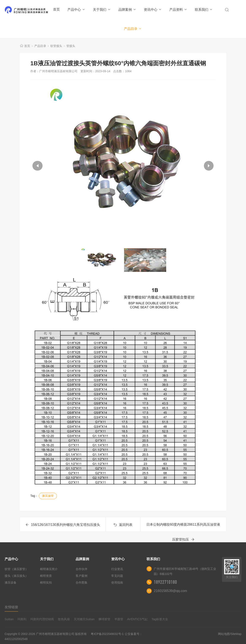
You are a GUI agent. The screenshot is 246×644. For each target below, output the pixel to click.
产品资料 (178, 10)
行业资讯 (117, 569)
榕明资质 (46, 576)
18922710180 (165, 582)
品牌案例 (127, 10)
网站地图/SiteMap (230, 634)
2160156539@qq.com (170, 591)
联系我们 (204, 10)
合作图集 (82, 583)
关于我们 (102, 10)
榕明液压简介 (49, 569)
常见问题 (117, 576)
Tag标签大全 (160, 619)
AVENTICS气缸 (137, 619)
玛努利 (22, 619)
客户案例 (82, 576)
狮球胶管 (104, 619)
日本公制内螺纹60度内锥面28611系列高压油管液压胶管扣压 (183, 527)
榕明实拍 (46, 583)
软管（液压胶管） (16, 569)
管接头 (71, 46)
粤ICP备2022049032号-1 (107, 634)
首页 (56, 9)
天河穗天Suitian (84, 619)
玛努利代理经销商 (42, 619)
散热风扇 (64, 619)
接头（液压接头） (16, 576)
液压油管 (48, 496)
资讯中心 (153, 10)
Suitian (9, 619)
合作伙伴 (82, 569)
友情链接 (11, 607)
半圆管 (119, 619)
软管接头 (56, 46)
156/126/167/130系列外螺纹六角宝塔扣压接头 (63, 525)
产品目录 (133, 29)
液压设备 (11, 583)
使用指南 (117, 583)
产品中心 (76, 10)
